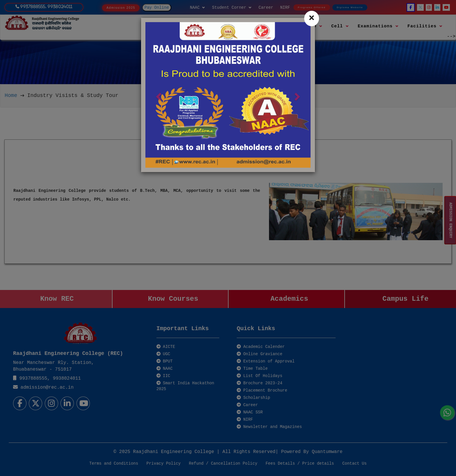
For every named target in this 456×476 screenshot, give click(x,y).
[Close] (312, 18)
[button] (158, 95)
